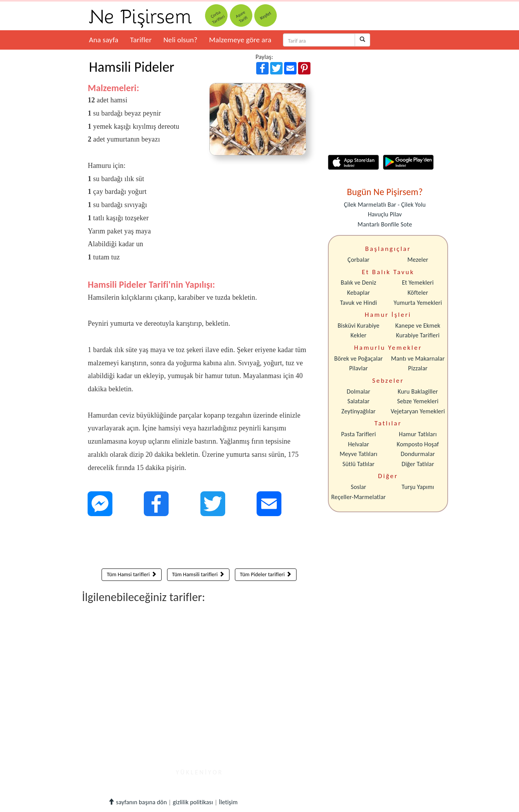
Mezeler (418, 260)
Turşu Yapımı (418, 487)
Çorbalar (358, 260)
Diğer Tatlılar (418, 464)
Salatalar (358, 401)
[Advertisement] (199, 544)
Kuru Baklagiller (418, 391)
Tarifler (141, 40)
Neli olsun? (180, 40)
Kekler (358, 335)
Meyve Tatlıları (358, 454)
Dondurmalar (418, 454)
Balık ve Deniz (359, 282)
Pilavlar (359, 368)
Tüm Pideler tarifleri (266, 574)
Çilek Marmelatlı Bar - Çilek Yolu (385, 205)
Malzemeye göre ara (240, 40)
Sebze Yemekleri (418, 401)
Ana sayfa (104, 40)
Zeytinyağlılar (359, 411)
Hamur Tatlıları (418, 434)
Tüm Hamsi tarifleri (132, 574)
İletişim (228, 802)
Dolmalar (359, 391)
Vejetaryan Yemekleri (418, 411)
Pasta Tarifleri (359, 434)
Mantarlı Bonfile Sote (385, 224)
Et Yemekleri (418, 282)
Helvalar (359, 444)
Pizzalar (418, 368)
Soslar (359, 487)
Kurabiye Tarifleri (418, 335)
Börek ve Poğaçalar (358, 358)
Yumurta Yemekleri (418, 303)
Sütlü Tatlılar (359, 464)
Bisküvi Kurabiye (359, 326)
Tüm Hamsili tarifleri (198, 574)
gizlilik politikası (193, 802)
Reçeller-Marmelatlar (359, 497)
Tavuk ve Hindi (358, 303)
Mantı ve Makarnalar (418, 358)
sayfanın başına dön (137, 802)
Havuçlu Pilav (385, 214)
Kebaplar (359, 293)
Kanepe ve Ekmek (418, 326)
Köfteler (418, 293)
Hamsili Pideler (132, 67)
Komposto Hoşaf (418, 444)
